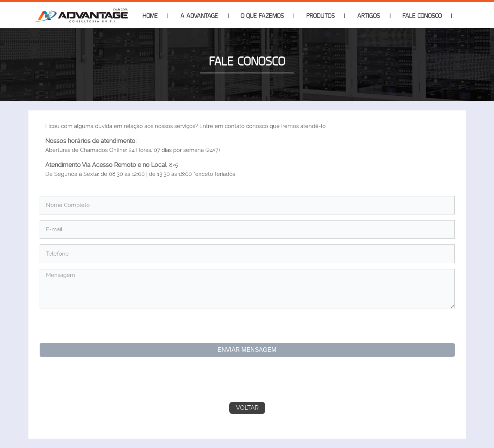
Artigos (369, 16)
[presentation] (100, 327)
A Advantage (199, 16)
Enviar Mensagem (247, 350)
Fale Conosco (422, 16)
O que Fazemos (262, 16)
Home (150, 16)
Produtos (320, 16)
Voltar (247, 408)
